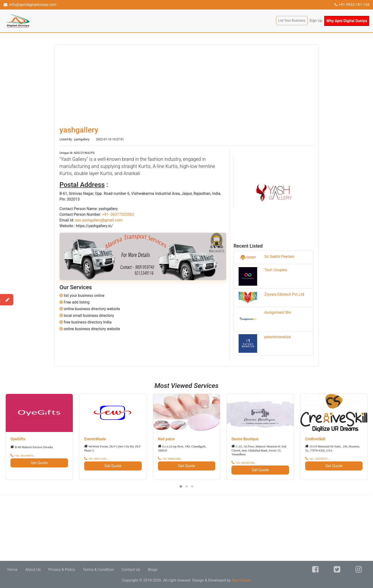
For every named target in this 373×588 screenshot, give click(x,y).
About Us (33, 570)
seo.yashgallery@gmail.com (99, 220)
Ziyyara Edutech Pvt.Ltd (284, 294)
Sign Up (316, 21)
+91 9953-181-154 (352, 5)
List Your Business (292, 20)
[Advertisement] (143, 528)
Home (12, 570)
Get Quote (39, 463)
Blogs (152, 570)
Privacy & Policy (62, 570)
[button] (181, 486)
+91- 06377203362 (118, 214)
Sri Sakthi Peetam (279, 257)
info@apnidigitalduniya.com (30, 5)
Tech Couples (276, 270)
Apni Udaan (241, 580)
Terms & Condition (98, 570)
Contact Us (131, 570)
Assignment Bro (278, 312)
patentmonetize (277, 337)
